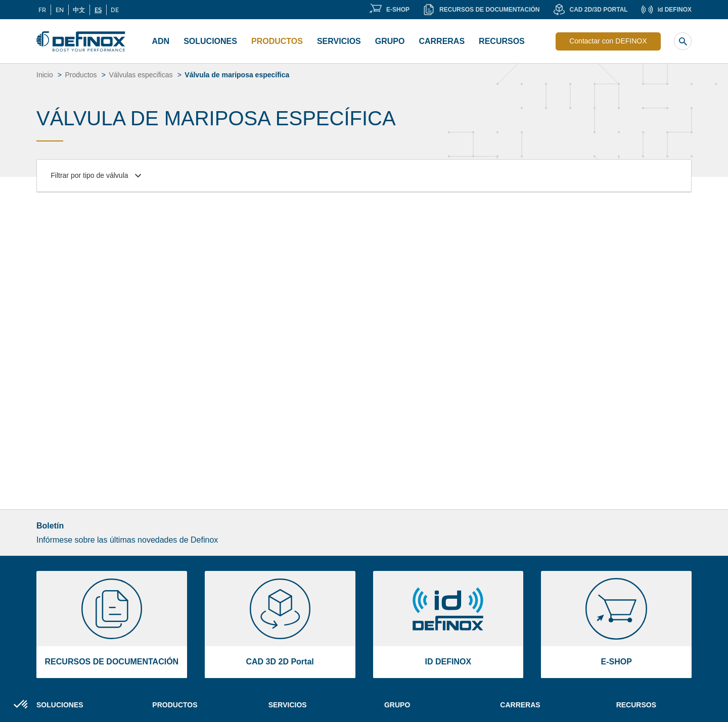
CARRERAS (442, 41)
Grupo (390, 41)
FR (42, 10)
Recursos (502, 41)
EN (60, 10)
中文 (79, 10)
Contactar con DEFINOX (608, 41)
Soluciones (210, 41)
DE (115, 10)
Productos (277, 41)
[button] (21, 705)
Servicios (339, 41)
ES (98, 10)
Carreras (520, 705)
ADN (161, 41)
